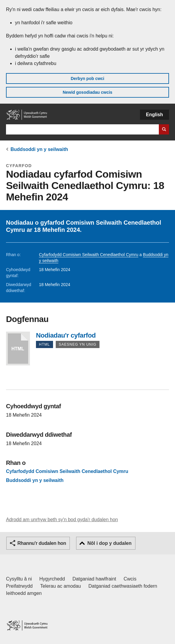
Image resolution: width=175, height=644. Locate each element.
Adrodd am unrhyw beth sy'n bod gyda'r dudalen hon (62, 520)
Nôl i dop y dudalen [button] (109, 543)
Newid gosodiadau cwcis (87, 92)
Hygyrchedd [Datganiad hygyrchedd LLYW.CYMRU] (52, 579)
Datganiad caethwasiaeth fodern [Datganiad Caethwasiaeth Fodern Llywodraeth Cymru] (123, 586)
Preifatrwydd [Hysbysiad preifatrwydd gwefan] (19, 586)
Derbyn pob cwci (87, 78)
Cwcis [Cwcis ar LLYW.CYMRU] (130, 579)
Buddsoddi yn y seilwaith (39, 149)
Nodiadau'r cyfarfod (18, 349)
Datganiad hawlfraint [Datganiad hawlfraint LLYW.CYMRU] (94, 579)
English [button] (154, 115)
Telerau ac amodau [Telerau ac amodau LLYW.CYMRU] (61, 586)
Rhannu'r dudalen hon (42, 543)
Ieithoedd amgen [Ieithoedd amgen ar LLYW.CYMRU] (24, 593)
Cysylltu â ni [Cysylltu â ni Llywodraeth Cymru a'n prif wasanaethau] (19, 579)
